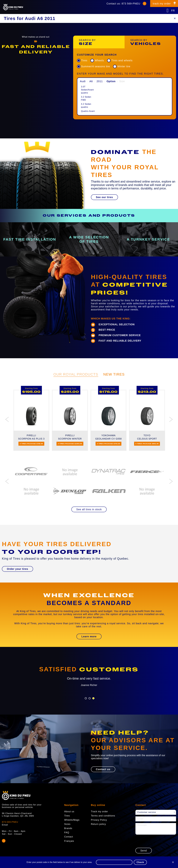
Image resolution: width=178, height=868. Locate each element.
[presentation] (155, 841)
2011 (100, 81)
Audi (83, 81)
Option (111, 81)
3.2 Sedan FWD (86, 98)
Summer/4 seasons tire (96, 66)
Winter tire (124, 66)
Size (122, 81)
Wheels (99, 60)
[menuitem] (88, 90)
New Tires (114, 374)
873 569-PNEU (131, 4)
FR (173, 11)
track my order (162, 4)
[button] (104, 197)
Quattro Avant (88, 111)
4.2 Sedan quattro (86, 106)
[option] (36, 49)
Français (69, 841)
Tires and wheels (122, 60)
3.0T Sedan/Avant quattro (87, 90)
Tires (84, 60)
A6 (91, 81)
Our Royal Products (76, 374)
